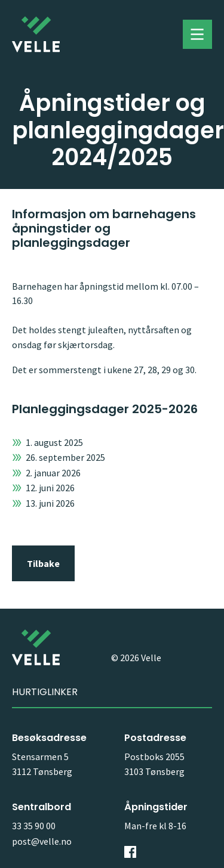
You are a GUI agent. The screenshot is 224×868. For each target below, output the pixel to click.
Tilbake (43, 563)
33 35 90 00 (34, 826)
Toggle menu (197, 35)
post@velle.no (42, 841)
